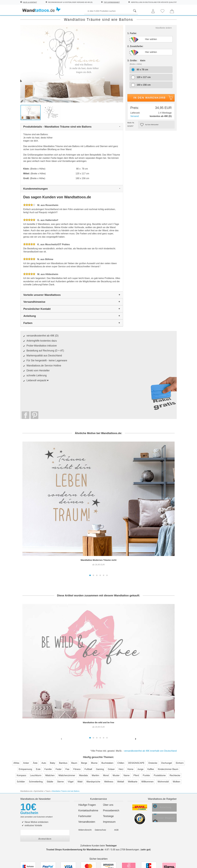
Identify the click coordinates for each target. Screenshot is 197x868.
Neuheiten (27, 24)
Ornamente (150, 19)
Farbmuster (85, 738)
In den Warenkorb (154, 116)
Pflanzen (67, 19)
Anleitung (167, 730)
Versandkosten (87, 743)
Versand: (135, 134)
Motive (132, 19)
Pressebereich (111, 732)
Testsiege (108, 738)
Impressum (109, 743)
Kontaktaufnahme (88, 732)
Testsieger (111, 766)
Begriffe (85, 19)
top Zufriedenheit (112, 2)
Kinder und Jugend (110, 19)
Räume (25, 19)
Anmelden (45, 760)
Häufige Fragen (87, 726)
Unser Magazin (169, 741)
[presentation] (62, 666)
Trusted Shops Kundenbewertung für (75, 770)
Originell (171, 19)
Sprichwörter (45, 19)
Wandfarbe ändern (164, 46)
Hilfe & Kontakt (30, 2)
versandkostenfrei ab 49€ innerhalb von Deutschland (150, 679)
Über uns (108, 726)
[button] (90, 503)
